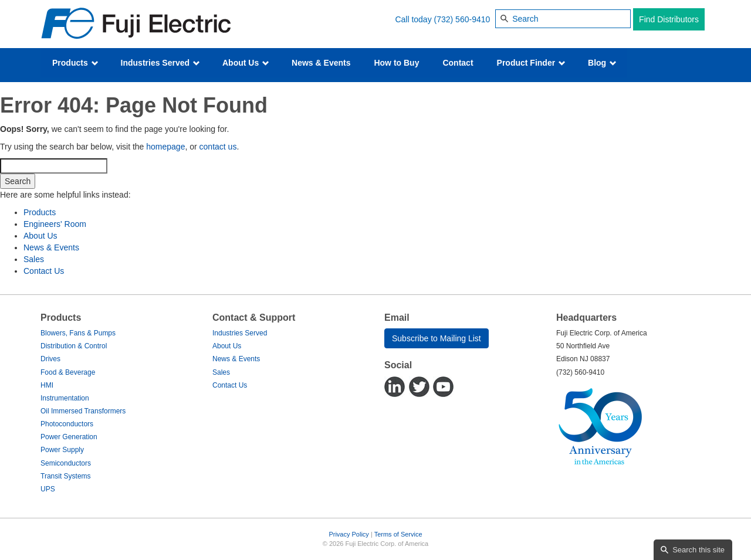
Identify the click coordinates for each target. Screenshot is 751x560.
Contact (458, 63)
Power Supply (62, 450)
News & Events (321, 63)
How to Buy (396, 63)
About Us (246, 63)
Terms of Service (398, 534)
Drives (50, 359)
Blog (602, 63)
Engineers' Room (55, 224)
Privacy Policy (349, 534)
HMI (47, 385)
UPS (48, 489)
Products (75, 63)
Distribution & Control (74, 346)
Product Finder (531, 63)
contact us (218, 147)
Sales (34, 259)
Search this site (698, 550)
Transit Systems (66, 476)
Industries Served (160, 63)
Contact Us (44, 271)
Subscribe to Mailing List (437, 338)
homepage (165, 147)
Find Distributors (669, 19)
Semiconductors (66, 463)
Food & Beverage (68, 372)
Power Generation (69, 437)
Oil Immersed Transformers (83, 411)
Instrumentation (65, 398)
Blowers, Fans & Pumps (78, 333)
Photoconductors (67, 424)
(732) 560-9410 (462, 19)
